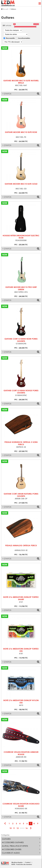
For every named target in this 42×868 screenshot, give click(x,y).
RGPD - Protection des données (22, 864)
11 (14, 828)
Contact (28, 862)
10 (11, 828)
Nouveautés (10, 38)
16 (27, 828)
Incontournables (24, 38)
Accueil (6, 9)
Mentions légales (17, 862)
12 (18, 828)
